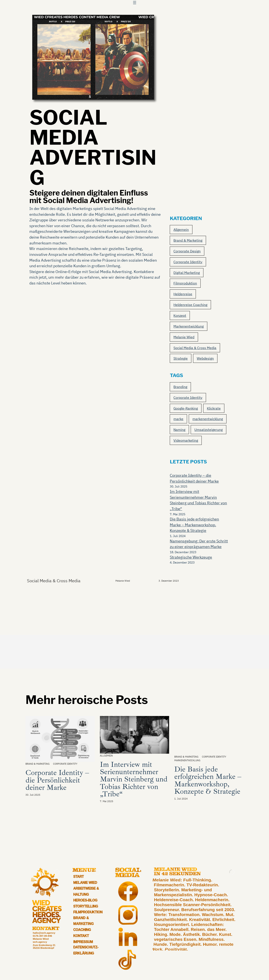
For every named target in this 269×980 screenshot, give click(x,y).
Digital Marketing (187, 273)
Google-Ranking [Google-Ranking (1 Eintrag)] (186, 408)
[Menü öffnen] (135, 3)
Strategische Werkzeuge (191, 557)
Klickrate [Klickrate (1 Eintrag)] (214, 408)
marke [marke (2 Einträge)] (178, 419)
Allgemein (181, 230)
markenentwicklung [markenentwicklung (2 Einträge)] (208, 419)
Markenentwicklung (189, 326)
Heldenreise (183, 294)
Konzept (180, 315)
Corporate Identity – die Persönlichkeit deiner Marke (57, 780)
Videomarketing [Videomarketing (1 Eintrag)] (186, 440)
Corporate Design (187, 251)
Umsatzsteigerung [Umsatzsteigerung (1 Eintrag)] (208, 430)
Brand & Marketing (188, 240)
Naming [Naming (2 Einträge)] (179, 430)
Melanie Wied (184, 337)
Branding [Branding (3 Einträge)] (180, 387)
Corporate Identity (188, 262)
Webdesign (205, 358)
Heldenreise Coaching (190, 305)
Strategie (181, 358)
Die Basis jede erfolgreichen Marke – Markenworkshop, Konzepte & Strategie (194, 525)
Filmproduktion (185, 283)
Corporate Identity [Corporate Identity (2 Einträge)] (188, 398)
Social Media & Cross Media (195, 348)
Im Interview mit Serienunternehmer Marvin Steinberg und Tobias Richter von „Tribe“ (134, 779)
